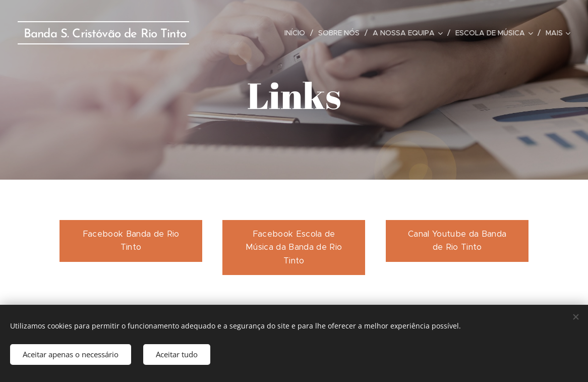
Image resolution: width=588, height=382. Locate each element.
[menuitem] (298, 33)
